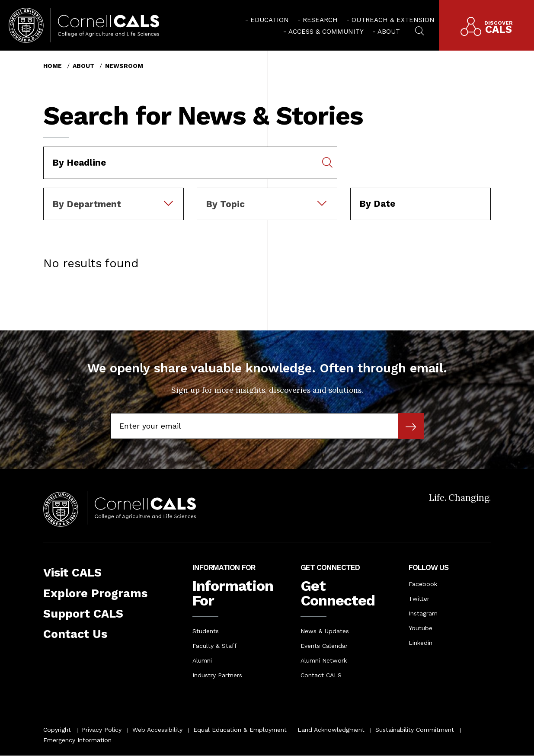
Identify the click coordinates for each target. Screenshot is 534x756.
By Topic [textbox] (225, 204)
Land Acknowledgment (331, 730)
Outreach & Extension (393, 20)
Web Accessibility (157, 730)
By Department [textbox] (87, 204)
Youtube (420, 628)
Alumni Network (324, 660)
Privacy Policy (102, 730)
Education (270, 20)
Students (206, 631)
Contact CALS (321, 675)
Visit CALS (72, 573)
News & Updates (325, 631)
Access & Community (326, 32)
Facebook (423, 584)
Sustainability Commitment (415, 730)
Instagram (423, 613)
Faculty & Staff (215, 646)
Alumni (202, 660)
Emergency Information (77, 740)
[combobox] (114, 194)
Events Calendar (324, 646)
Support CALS (83, 614)
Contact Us (75, 634)
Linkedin (420, 643)
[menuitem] (267, 19)
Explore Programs (95, 593)
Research (320, 20)
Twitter (419, 599)
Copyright (57, 730)
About (389, 32)
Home (53, 66)
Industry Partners (217, 675)
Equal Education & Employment (240, 730)
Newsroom (124, 66)
